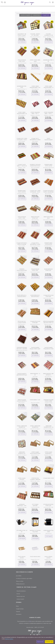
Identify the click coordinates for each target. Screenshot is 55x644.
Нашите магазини (21, 591)
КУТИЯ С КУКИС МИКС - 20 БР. (35, 61)
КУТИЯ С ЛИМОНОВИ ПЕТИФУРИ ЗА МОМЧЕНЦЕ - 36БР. (35, 427)
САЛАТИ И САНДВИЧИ (25, 15)
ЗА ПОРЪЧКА (22, 42)
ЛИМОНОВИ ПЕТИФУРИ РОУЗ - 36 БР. (48, 427)
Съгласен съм (49, 642)
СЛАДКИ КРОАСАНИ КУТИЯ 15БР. (48, 296)
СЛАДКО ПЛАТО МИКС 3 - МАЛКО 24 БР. (22, 165)
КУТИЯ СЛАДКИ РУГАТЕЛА (22, 479)
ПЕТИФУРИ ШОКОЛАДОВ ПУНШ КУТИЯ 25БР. (22, 270)
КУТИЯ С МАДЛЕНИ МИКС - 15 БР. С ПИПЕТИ (48, 113)
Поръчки (18, 612)
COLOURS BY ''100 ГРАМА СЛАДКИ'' (22, 35)
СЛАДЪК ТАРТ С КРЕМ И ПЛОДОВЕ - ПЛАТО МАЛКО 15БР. (22, 139)
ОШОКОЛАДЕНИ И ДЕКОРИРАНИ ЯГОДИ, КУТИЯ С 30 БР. (22, 374)
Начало (18, 14)
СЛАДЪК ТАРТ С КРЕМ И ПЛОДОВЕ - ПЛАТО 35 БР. (35, 191)
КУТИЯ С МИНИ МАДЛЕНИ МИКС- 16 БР (48, 87)
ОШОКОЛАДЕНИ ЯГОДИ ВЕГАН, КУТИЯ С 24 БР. (48, 348)
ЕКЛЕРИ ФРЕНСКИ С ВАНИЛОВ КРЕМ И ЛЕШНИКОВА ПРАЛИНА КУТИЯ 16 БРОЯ (22, 296)
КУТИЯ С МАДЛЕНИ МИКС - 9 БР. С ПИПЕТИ (35, 113)
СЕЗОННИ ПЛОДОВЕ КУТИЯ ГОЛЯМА (48, 400)
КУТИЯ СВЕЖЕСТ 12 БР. (35, 400)
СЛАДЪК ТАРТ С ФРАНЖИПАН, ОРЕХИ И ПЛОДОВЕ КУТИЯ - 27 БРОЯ (35, 244)
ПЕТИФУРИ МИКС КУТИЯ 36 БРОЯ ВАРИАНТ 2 (48, 244)
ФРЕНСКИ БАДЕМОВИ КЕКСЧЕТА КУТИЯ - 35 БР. (48, 322)
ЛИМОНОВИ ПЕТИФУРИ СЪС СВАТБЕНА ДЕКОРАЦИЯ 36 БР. (22, 453)
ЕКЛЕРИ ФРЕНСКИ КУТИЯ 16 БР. (48, 270)
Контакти (19, 614)
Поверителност (20, 584)
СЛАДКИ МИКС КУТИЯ (48, 478)
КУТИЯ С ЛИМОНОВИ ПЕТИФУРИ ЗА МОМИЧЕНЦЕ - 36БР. (22, 427)
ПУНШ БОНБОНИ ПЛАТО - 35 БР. (22, 217)
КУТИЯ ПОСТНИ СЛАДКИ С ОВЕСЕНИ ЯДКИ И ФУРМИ (35, 479)
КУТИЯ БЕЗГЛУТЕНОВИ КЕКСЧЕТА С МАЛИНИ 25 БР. (22, 348)
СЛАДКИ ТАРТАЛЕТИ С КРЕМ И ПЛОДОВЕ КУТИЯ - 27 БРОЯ (22, 244)
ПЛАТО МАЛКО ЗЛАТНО (22, 557)
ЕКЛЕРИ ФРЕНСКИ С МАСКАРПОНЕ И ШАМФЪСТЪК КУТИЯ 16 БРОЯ (35, 296)
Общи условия (20, 581)
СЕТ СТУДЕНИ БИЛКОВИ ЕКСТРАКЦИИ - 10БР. (35, 505)
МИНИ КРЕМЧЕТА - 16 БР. (35, 374)
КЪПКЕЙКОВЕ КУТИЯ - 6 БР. (48, 61)
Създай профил (20, 609)
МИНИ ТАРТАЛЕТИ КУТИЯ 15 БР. (35, 217)
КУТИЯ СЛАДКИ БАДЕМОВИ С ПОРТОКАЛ (48, 453)
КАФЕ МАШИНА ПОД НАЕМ (48, 531)
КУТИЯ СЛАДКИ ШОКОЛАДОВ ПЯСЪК (35, 453)
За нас (18, 594)
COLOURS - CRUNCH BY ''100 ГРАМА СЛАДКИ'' (35, 35)
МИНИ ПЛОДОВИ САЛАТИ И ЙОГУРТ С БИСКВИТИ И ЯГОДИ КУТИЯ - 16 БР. (22, 401)
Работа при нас (21, 596)
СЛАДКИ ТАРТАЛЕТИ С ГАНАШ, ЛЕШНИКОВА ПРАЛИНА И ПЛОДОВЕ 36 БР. (48, 191)
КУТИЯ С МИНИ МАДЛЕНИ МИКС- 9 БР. (35, 87)
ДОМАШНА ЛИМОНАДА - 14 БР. (22, 505)
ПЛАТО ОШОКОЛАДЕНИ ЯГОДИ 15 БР (48, 139)
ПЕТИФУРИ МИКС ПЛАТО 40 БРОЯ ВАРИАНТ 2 (22, 191)
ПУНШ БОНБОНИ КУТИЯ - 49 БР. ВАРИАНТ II (22, 61)
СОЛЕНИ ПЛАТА (36, 15)
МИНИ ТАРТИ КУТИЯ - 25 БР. (48, 217)
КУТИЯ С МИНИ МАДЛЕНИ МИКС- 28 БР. (22, 113)
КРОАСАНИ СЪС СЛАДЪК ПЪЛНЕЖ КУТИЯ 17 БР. (22, 322)
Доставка (19, 576)
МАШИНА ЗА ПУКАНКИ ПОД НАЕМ (35, 531)
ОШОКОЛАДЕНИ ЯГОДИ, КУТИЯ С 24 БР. (35, 348)
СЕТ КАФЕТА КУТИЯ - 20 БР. (22, 531)
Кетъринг (32, 14)
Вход (17, 606)
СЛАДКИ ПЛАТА (46, 15)
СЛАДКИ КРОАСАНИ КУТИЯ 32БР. (35, 322)
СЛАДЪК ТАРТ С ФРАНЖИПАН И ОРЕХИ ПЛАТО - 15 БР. (35, 139)
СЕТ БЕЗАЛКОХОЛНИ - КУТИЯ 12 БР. (48, 505)
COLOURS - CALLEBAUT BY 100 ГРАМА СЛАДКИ (48, 35)
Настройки (40, 642)
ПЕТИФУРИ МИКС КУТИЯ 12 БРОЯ (48, 165)
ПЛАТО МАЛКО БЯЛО (35, 557)
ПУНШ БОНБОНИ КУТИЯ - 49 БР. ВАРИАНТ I (35, 270)
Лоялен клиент (20, 599)
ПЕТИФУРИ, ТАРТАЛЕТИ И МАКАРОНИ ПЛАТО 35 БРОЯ (35, 165)
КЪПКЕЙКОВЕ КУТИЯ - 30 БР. (22, 87)
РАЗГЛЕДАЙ (22, 539)
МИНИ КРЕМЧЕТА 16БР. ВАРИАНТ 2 (48, 374)
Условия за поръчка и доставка (24, 579)
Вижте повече (9, 639)
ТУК (30, 621)
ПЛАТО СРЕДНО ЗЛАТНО (48, 557)
